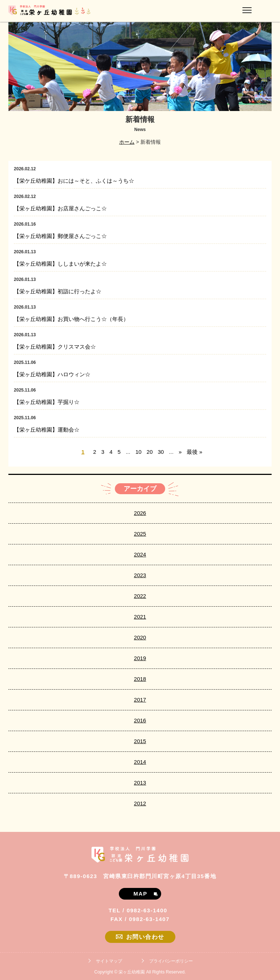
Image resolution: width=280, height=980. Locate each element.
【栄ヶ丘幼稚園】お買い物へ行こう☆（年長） (71, 319)
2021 (140, 617)
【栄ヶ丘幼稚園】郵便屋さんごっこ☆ (60, 236)
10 (138, 452)
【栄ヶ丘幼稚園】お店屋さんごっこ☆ (60, 208)
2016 (140, 720)
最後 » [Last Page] (195, 452)
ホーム (127, 142)
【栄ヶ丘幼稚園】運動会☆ (47, 430)
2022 (140, 596)
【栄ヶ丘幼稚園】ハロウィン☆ (52, 374)
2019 (140, 658)
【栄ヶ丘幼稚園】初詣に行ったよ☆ (58, 291)
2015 (140, 741)
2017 (140, 700)
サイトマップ (109, 961)
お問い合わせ (140, 937)
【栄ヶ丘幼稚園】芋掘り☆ (47, 402)
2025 (140, 534)
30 (161, 452)
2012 (140, 803)
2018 (140, 679)
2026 (140, 513)
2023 (140, 575)
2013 (140, 783)
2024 (140, 554)
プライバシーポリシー (171, 961)
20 (150, 452)
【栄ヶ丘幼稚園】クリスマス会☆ (55, 347)
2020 (140, 637)
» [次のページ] (180, 452)
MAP (145, 894)
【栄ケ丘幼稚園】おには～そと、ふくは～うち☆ (74, 181)
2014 (140, 762)
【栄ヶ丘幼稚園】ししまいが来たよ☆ (60, 264)
